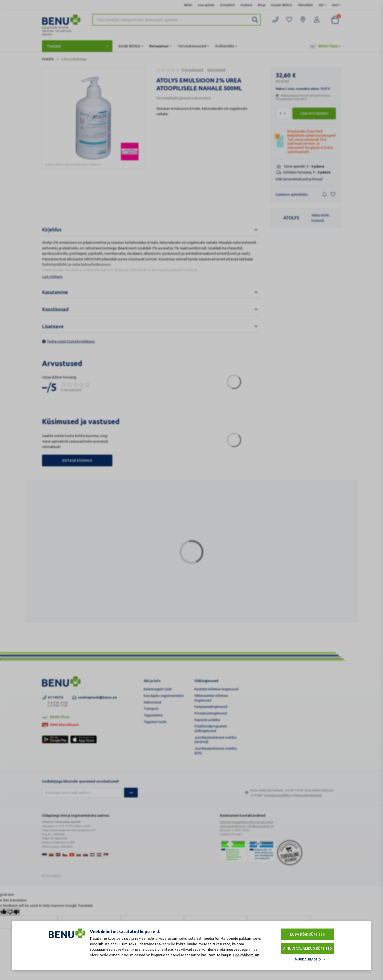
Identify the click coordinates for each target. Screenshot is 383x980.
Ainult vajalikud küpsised (308, 949)
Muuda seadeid (308, 959)
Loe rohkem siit (246, 955)
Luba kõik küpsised (308, 934)
